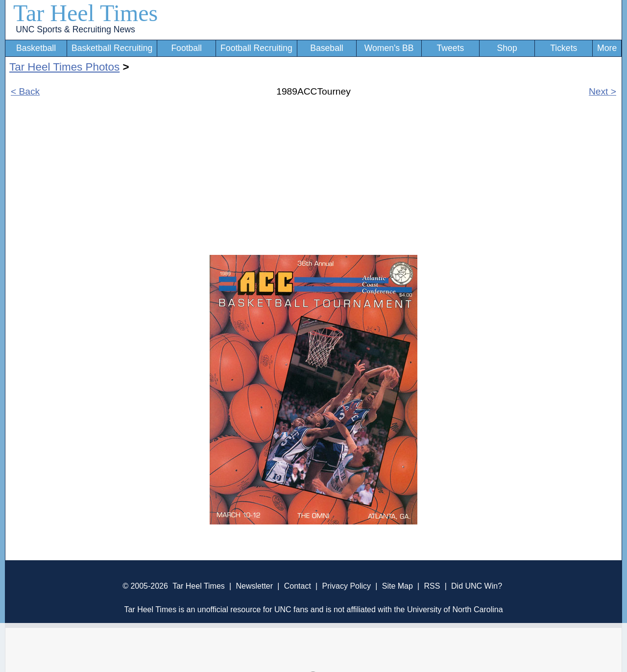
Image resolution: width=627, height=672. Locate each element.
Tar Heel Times (85, 13)
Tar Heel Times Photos (64, 67)
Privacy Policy (346, 586)
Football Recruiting (256, 48)
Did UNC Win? (477, 586)
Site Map (398, 586)
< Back (25, 91)
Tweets (450, 48)
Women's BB (389, 48)
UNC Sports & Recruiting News (75, 29)
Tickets (564, 48)
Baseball (327, 48)
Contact (298, 586)
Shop (507, 48)
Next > (603, 91)
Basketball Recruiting (112, 48)
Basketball (36, 48)
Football (186, 48)
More (607, 48)
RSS (432, 586)
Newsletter (254, 586)
